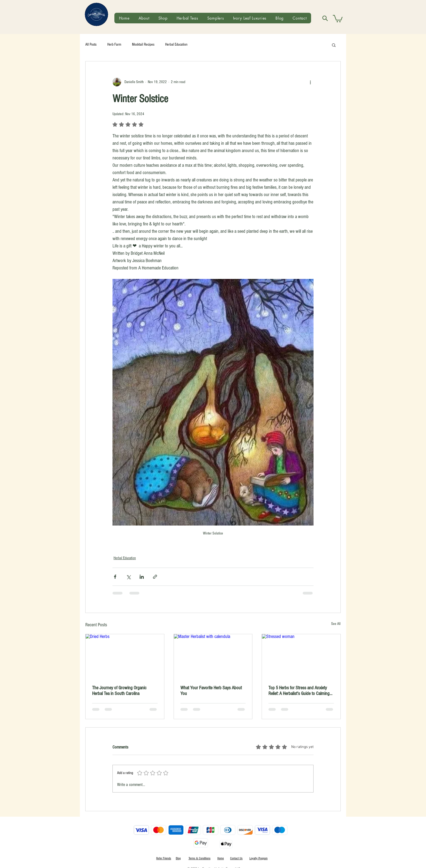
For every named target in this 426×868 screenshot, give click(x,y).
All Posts (91, 45)
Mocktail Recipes (143, 45)
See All (336, 624)
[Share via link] (155, 577)
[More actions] (310, 82)
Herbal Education (176, 45)
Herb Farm (114, 45)
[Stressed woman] (301, 656)
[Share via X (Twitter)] (128, 577)
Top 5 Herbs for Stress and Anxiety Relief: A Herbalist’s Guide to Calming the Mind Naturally (299, 691)
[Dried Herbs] (125, 656)
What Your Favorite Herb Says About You (211, 691)
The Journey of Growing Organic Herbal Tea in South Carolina (119, 691)
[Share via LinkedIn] (142, 577)
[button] (338, 18)
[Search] (325, 18)
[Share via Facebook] (115, 577)
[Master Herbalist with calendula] (213, 656)
